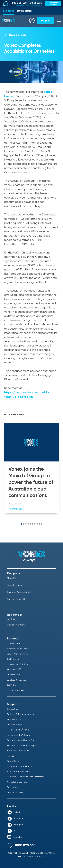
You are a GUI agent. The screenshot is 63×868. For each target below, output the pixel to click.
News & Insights (18, 35)
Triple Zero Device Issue (18, 751)
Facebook (18, 818)
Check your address (53, 4)
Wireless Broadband (17, 680)
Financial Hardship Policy (18, 771)
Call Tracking (13, 659)
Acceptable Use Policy (18, 782)
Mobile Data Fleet (15, 690)
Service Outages (15, 792)
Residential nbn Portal (18, 730)
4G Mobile (12, 685)
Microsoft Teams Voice (18, 649)
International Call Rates (18, 664)
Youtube (18, 837)
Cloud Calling (13, 643)
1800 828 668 (25, 845)
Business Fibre (14, 675)
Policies (11, 756)
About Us (11, 578)
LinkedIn (18, 812)
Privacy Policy (13, 761)
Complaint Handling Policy (19, 766)
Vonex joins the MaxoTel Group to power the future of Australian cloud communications (31, 482)
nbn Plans (12, 620)
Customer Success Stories (20, 592)
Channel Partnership (17, 599)
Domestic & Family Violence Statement (26, 777)
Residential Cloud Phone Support (23, 745)
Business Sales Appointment (21, 714)
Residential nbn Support (19, 735)
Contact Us (12, 709)
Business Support (15, 725)
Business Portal (14, 719)
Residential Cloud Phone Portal (22, 740)
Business (8, 11)
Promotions (12, 787)
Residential (25, 11)
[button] (21, 524)
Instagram (19, 825)
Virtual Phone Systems (18, 654)
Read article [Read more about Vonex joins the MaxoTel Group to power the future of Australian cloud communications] (15, 509)
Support (45, 20)
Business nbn (14, 669)
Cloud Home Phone (16, 625)
